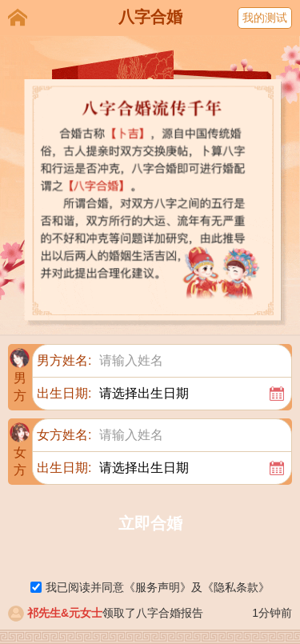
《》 (158, 587)
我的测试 (265, 18)
